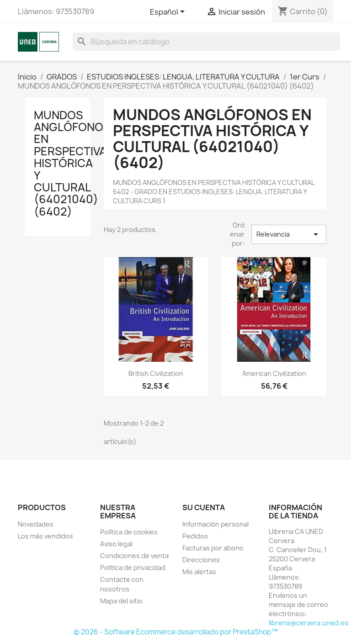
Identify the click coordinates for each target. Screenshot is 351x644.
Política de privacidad (133, 567)
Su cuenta (204, 507)
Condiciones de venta (134, 556)
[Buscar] (206, 42)
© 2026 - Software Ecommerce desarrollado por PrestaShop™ (176, 632)
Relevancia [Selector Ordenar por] (289, 234)
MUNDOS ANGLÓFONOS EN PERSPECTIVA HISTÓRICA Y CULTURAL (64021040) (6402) (72, 163)
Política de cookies (129, 532)
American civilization (274, 373)
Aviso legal (116, 544)
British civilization (156, 373)
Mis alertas (199, 572)
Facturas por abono (213, 548)
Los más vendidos (45, 536)
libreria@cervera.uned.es (308, 623)
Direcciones (201, 560)
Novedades (36, 524)
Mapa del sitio (121, 601)
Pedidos (195, 536)
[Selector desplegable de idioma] (169, 12)
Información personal (215, 524)
